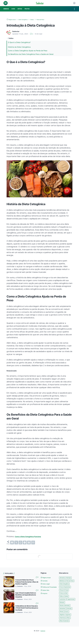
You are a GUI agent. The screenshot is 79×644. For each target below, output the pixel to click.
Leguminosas (64, 607)
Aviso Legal (46, 584)
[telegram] (25, 543)
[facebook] (12, 543)
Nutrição (71, 617)
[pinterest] (29, 543)
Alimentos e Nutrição (67, 578)
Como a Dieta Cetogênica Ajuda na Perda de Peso (28, 51)
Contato (45, 581)
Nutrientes (63, 617)
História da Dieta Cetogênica (19, 47)
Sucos (68, 620)
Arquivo (45, 596)
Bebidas (62, 581)
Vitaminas (63, 626)
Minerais (63, 610)
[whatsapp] (20, 543)
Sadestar (43, 640)
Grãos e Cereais (65, 600)
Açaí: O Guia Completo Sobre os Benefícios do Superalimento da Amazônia (26, 595)
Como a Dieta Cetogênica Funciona (31, 537)
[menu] (6, 3)
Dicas (62, 584)
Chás (69, 581)
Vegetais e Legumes (67, 623)
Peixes (62, 620)
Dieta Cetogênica (66, 587)
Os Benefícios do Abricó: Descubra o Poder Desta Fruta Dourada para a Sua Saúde (26, 608)
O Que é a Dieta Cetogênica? (19, 42)
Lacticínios (63, 604)
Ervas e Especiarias (66, 591)
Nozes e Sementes (66, 613)
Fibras (62, 594)
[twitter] (16, 543)
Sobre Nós (46, 593)
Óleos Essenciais (65, 630)
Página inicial (47, 578)
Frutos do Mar (64, 597)
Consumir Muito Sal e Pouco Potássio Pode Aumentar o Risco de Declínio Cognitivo (26, 582)
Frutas (68, 594)
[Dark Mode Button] (74, 3)
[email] (33, 543)
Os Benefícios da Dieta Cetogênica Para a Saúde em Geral (31, 54)
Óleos (70, 626)
